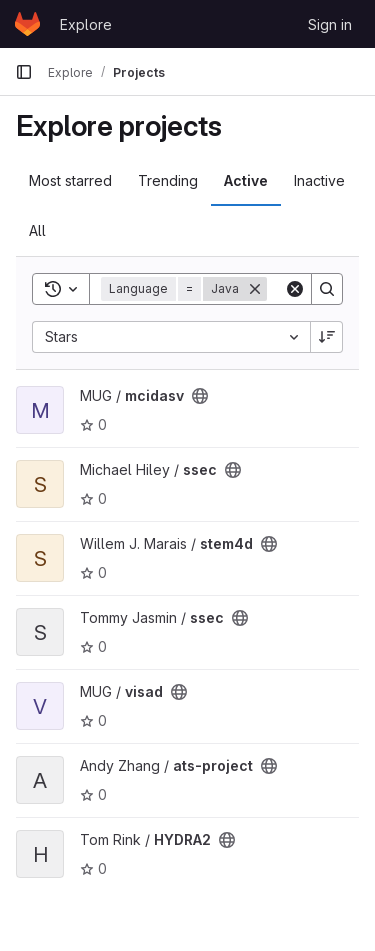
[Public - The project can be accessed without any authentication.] (200, 396)
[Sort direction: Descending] (327, 337)
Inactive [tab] (319, 180)
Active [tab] (246, 180)
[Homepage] (27, 24)
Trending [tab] (168, 180)
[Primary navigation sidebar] (24, 72)
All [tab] (37, 230)
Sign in (330, 24)
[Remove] (255, 289)
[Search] (327, 289)
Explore (86, 24)
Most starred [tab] (70, 180)
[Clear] (295, 289)
